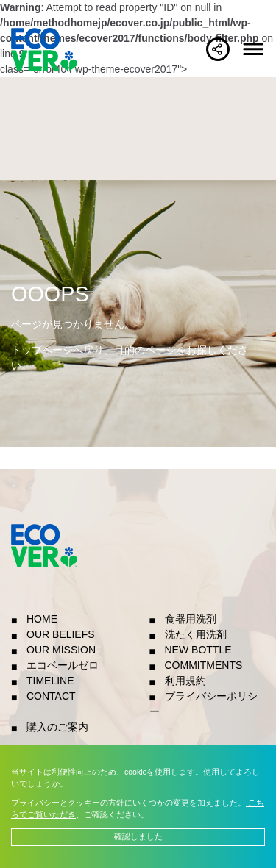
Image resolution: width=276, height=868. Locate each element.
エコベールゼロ (63, 665)
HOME (42, 619)
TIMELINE (50, 681)
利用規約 (185, 681)
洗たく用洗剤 (196, 634)
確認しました (138, 836)
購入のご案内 (57, 727)
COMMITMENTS (204, 665)
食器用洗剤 (191, 619)
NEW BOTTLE (198, 650)
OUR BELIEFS (61, 634)
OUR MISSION (61, 650)
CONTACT (51, 696)
